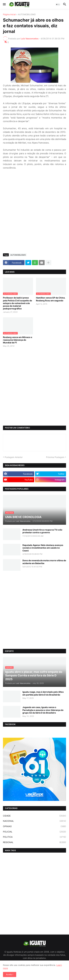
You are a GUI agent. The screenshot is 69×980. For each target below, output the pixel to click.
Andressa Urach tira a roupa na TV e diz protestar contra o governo (42, 531)
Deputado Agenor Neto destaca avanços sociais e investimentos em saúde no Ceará (43, 548)
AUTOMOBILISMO (27, 15)
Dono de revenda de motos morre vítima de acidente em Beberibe (44, 562)
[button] (4, 4)
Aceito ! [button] (10, 974)
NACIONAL (34, 821)
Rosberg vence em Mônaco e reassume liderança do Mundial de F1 (18, 340)
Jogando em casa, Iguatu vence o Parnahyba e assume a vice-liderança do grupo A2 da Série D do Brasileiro (43, 710)
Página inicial (9, 15)
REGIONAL (34, 842)
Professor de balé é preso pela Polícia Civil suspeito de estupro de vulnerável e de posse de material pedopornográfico (17, 303)
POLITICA (34, 837)
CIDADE (34, 816)
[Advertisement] (34, 215)
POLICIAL (34, 832)
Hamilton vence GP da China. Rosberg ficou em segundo (51, 299)
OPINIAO (34, 826)
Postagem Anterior (14, 457)
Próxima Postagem (55, 457)
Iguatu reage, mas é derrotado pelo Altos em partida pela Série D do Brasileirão (43, 693)
